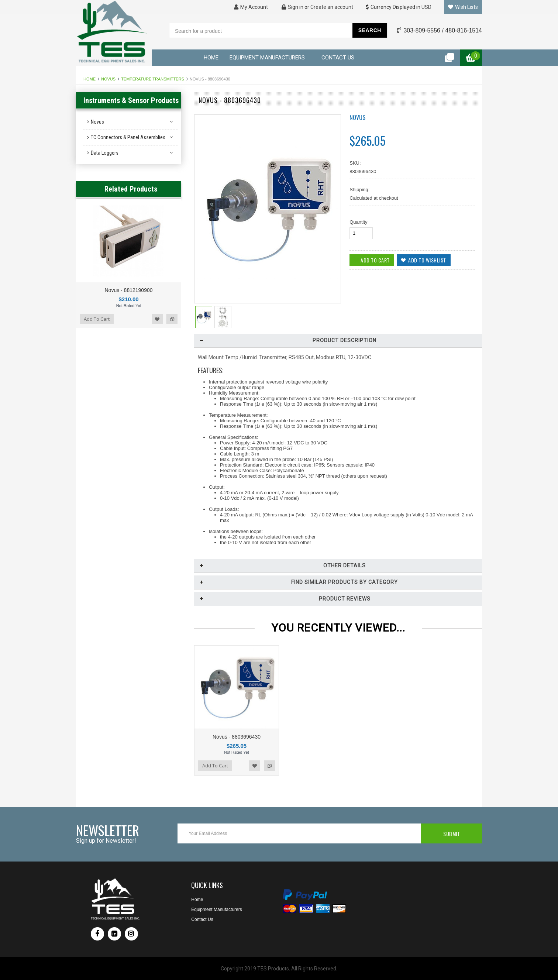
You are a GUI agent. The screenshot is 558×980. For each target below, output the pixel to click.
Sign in (292, 7)
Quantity (358, 222)
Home (89, 79)
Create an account (332, 7)
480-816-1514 (464, 30)
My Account (251, 7)
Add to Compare (172, 319)
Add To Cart (97, 319)
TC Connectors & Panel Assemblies (128, 137)
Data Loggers (105, 153)
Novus (108, 79)
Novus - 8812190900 (129, 290)
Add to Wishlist (157, 319)
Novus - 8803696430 (237, 737)
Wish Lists (463, 7)
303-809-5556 (422, 30)
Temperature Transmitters (153, 79)
